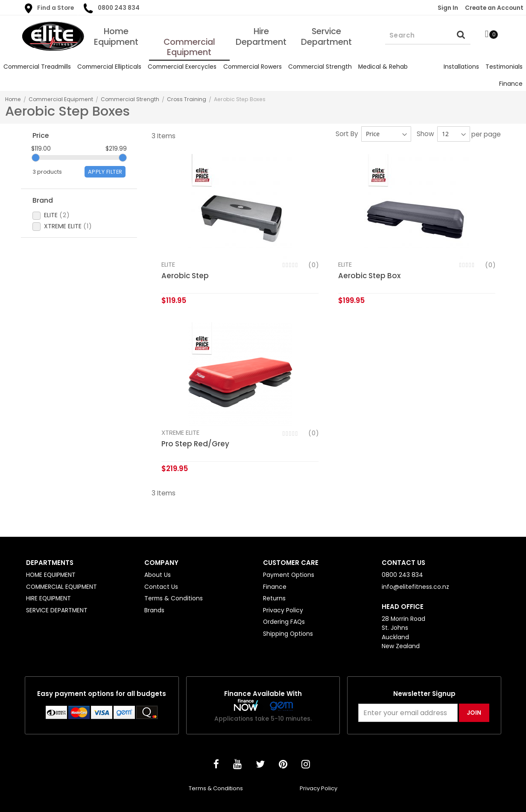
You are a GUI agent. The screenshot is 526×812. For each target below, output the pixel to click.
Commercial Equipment (61, 99)
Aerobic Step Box (369, 276)
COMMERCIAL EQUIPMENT (61, 587)
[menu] (263, 75)
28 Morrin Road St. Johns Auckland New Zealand (403, 632)
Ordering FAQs (284, 622)
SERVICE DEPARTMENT (57, 610)
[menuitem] (37, 67)
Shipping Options (288, 634)
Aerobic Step (185, 276)
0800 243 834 (111, 8)
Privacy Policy (283, 610)
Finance (275, 587)
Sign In (448, 8)
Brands (154, 610)
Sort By (347, 134)
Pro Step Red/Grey (195, 444)
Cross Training (187, 99)
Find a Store (49, 8)
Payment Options (289, 575)
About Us (158, 575)
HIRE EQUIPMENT (48, 598)
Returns (274, 598)
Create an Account (494, 8)
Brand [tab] (43, 202)
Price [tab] (41, 135)
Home (13, 99)
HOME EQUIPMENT (51, 575)
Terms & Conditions (174, 598)
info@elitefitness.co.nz (415, 587)
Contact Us (161, 587)
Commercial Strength (130, 99)
